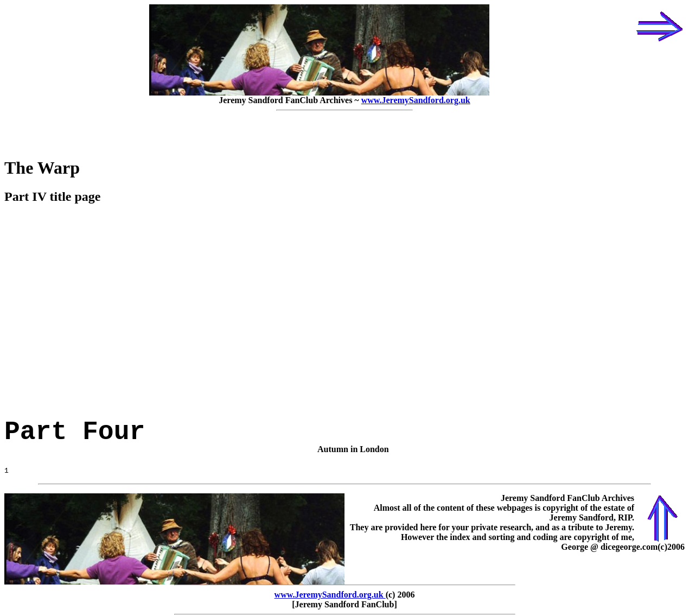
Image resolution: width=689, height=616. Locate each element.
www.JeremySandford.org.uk (416, 100)
